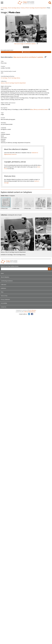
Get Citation (26, 47)
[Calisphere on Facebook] (32, 314)
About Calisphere (5, 277)
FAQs (2, 292)
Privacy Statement (5, 300)
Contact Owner (26, 52)
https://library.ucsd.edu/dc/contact (39, 110)
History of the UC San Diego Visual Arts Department (34, 8)
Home (2, 273)
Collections (4, 285)
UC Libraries (33, 310)
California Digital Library (30, 312)
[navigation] (2, 3)
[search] (50, 3)
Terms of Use (4, 296)
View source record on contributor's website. (29, 57)
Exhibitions (3, 288)
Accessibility (4, 303)
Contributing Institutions (7, 281)
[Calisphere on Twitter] (29, 314)
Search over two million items (10, 266)
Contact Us (4, 307)
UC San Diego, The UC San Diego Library (11, 8)
